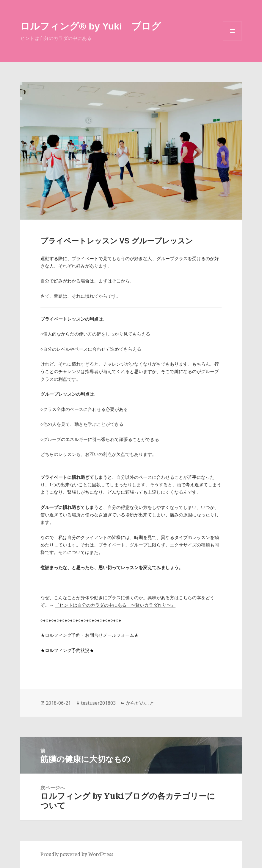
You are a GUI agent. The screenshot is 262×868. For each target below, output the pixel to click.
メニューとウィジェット (232, 40)
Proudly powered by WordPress (77, 854)
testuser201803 (98, 703)
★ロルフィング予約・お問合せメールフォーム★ (90, 635)
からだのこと (140, 703)
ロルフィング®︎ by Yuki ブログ (91, 26)
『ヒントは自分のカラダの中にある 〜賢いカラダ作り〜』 (115, 605)
